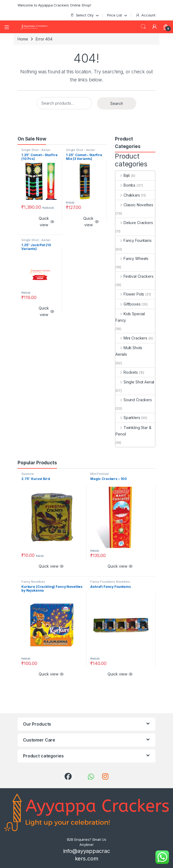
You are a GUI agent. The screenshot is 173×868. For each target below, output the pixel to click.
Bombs (125, 185)
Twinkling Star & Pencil (133, 431)
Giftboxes (128, 304)
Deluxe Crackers (134, 223)
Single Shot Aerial (135, 382)
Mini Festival (99, 474)
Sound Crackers (134, 400)
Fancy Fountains (134, 240)
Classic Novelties (134, 205)
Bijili (123, 175)
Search (143, 27)
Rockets (127, 372)
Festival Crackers (134, 276)
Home (23, 39)
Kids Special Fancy (130, 317)
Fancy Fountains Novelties (110, 582)
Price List (115, 15)
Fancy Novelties (33, 582)
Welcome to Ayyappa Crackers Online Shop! (54, 5)
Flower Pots (130, 294)
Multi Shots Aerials (129, 351)
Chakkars (128, 195)
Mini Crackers (131, 338)
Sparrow (28, 474)
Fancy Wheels (132, 258)
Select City (82, 15)
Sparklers (128, 418)
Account (145, 15)
